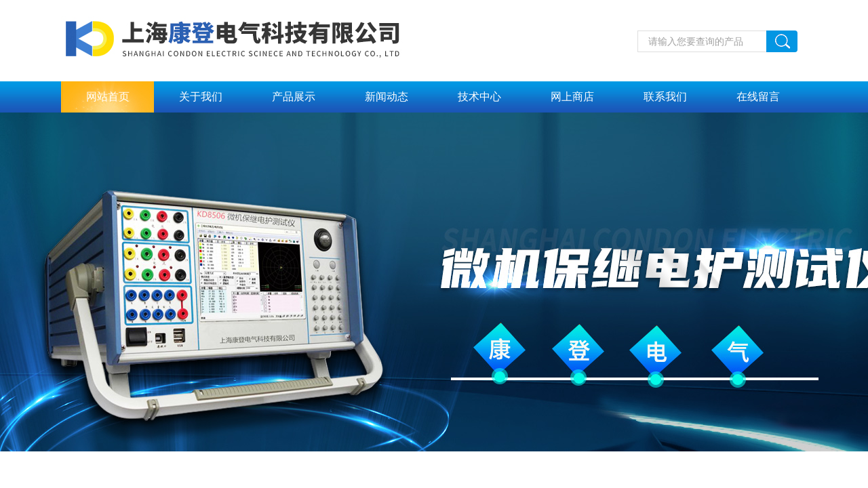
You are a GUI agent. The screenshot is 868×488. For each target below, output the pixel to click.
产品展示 (294, 97)
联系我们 (665, 97)
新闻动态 (387, 97)
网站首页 (108, 97)
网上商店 (572, 97)
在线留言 (758, 97)
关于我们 (201, 97)
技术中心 (479, 97)
